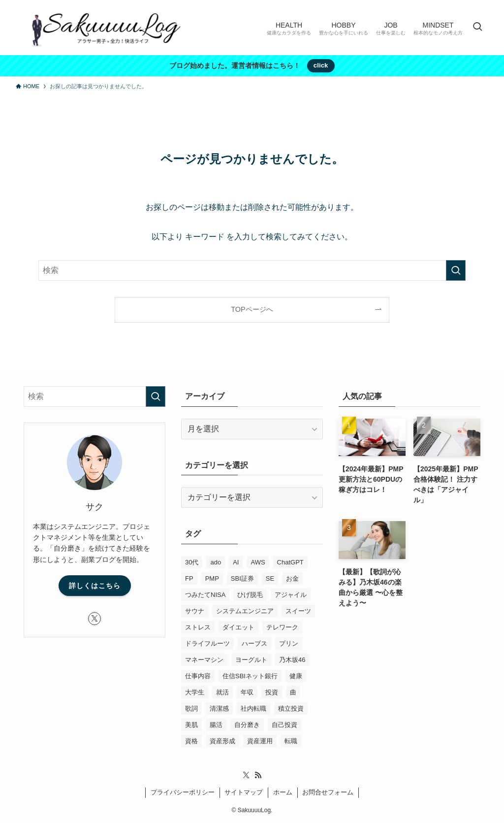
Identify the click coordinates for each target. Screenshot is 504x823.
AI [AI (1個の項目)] (236, 562)
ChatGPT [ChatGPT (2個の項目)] (290, 562)
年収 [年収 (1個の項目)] (247, 692)
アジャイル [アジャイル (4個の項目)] (291, 595)
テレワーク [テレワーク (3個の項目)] (282, 627)
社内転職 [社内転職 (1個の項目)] (253, 708)
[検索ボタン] (477, 28)
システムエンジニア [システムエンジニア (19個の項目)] (245, 611)
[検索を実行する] (456, 270)
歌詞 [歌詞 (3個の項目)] (191, 708)
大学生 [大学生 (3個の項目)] (195, 692)
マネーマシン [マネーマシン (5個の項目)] (204, 660)
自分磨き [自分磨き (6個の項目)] (247, 725)
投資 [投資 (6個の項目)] (272, 692)
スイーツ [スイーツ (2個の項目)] (298, 611)
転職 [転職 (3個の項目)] (291, 741)
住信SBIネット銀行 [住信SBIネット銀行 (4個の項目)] (250, 676)
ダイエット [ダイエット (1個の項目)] (238, 627)
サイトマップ (244, 792)
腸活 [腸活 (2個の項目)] (216, 725)
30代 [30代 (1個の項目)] (192, 562)
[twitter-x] (94, 619)
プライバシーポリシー (183, 792)
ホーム (283, 792)
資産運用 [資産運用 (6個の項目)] (260, 741)
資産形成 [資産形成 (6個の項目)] (222, 741)
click (321, 65)
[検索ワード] (252, 270)
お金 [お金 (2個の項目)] (292, 578)
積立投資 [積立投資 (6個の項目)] (291, 708)
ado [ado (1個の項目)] (216, 562)
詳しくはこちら (95, 586)
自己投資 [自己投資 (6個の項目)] (284, 725)
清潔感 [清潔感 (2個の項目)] (219, 708)
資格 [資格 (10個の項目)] (191, 741)
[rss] (258, 775)
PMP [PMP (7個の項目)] (212, 578)
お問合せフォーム (328, 792)
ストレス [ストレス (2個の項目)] (198, 627)
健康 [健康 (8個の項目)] (296, 676)
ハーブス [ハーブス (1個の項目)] (254, 643)
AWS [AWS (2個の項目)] (258, 562)
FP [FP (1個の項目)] (189, 578)
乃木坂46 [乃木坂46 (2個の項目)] (292, 660)
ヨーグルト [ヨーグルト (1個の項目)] (251, 660)
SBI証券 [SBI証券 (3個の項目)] (242, 578)
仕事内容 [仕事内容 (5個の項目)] (198, 676)
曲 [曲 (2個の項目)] (293, 692)
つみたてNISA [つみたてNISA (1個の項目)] (205, 595)
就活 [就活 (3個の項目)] (222, 692)
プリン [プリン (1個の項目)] (289, 643)
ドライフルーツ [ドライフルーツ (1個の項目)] (207, 643)
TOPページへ (252, 309)
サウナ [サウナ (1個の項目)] (195, 611)
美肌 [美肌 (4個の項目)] (191, 725)
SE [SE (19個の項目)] (270, 578)
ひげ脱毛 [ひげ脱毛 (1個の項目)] (250, 595)
